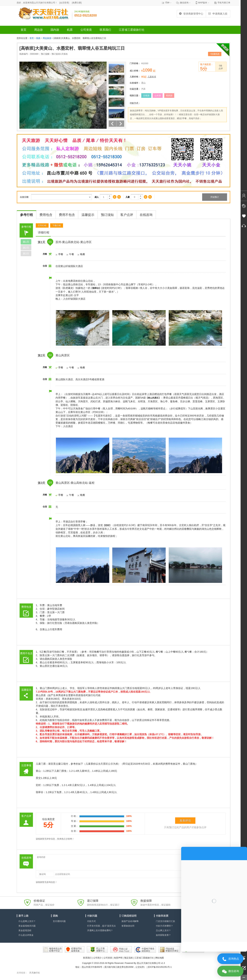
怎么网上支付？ (163, 930)
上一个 (113, 124)
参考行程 (27, 215)
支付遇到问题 (59, 921)
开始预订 (215, 197)
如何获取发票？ (163, 935)
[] (64, 3)
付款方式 (91, 921)
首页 (32, 38)
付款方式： (135, 103)
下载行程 (57, 225)
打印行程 (42, 225)
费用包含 (46, 215)
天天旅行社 (35, 973)
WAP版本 (203, 3)
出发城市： (135, 83)
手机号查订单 (224, 3)
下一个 (120, 124)
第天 (26, 242)
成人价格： (135, 71)
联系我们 (87, 958)
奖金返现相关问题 (27, 926)
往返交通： (135, 89)
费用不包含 (67, 215)
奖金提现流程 (25, 930)
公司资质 (108, 958)
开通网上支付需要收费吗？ (100, 930)
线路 (39, 38)
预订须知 (107, 215)
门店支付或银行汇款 (165, 921)
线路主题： (135, 96)
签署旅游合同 (128, 926)
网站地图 (160, 958)
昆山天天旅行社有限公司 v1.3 (151, 963)
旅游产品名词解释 (130, 921)
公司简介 (98, 958)
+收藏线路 (215, 54)
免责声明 (118, 958)
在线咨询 (146, 215)
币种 (167, 3)
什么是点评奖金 (26, 935)
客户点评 (127, 215)
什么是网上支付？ (27, 921)
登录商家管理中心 (191, 14)
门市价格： (135, 63)
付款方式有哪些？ (164, 926)
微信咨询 (184, 3)
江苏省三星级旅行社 (144, 958)
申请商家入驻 (218, 14)
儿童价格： (135, 77)
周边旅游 (47, 38)
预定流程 (128, 958)
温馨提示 (88, 215)
